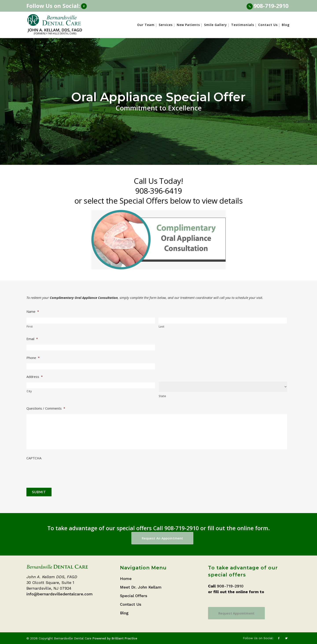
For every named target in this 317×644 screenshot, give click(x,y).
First (30, 327)
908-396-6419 (159, 191)
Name (33, 312)
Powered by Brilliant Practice (115, 638)
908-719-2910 (271, 6)
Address (35, 377)
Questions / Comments (46, 408)
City (29, 391)
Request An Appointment (162, 538)
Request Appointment (236, 613)
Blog (124, 613)
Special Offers (134, 596)
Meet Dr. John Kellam (141, 587)
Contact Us (131, 604)
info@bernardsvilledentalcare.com (60, 594)
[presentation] (60, 471)
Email (32, 339)
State (162, 396)
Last (162, 327)
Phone (33, 358)
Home (126, 579)
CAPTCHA (34, 458)
